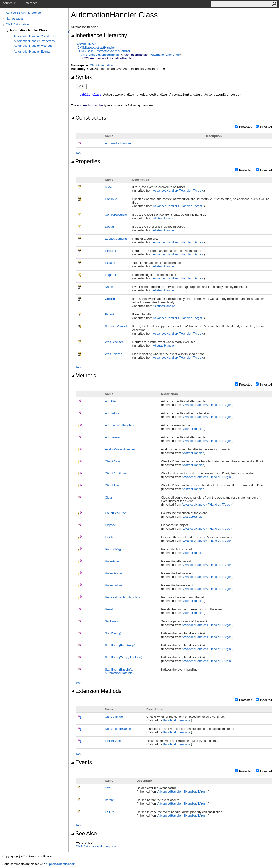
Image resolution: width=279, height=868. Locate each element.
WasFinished (114, 354)
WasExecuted (114, 342)
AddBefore (112, 413)
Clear (109, 497)
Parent (109, 314)
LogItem (110, 275)
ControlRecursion (117, 215)
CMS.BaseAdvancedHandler (101, 55)
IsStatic (110, 263)
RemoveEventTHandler (123, 597)
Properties (86, 161)
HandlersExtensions (176, 720)
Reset (109, 609)
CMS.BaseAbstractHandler (96, 48)
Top (78, 153)
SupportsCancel (116, 326)
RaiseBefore (113, 573)
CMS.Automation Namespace (96, 846)
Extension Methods (96, 691)
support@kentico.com (61, 864)
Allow (109, 187)
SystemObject (86, 44)
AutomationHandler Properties (34, 41)
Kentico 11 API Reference (23, 13)
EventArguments (116, 239)
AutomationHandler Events (32, 52)
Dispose (110, 525)
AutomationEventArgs (165, 55)
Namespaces (15, 19)
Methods (84, 376)
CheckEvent (113, 485)
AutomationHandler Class (28, 30)
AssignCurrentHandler (120, 449)
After (108, 788)
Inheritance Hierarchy (99, 35)
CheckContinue (115, 473)
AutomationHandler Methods (33, 46)
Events (81, 762)
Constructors (88, 118)
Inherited (266, 127)
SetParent (112, 621)
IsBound (111, 251)
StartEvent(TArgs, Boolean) (123, 657)
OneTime (111, 299)
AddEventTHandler (120, 425)
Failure (110, 812)
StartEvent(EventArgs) (120, 645)
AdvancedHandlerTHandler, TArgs (178, 191)
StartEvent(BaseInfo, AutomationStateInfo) (119, 671)
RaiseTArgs (115, 549)
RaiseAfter (112, 561)
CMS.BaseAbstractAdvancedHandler (105, 51)
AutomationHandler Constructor (35, 36)
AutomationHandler (118, 143)
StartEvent (113, 633)
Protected (246, 127)
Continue (111, 199)
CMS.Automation (17, 24)
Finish (109, 537)
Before (109, 800)
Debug (109, 227)
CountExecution (116, 513)
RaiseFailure (113, 585)
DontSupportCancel (118, 729)
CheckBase (113, 461)
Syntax (81, 77)
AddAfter (111, 401)
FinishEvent (113, 741)
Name (109, 287)
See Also (84, 834)
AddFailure (112, 437)
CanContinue (114, 717)
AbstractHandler (164, 218)
